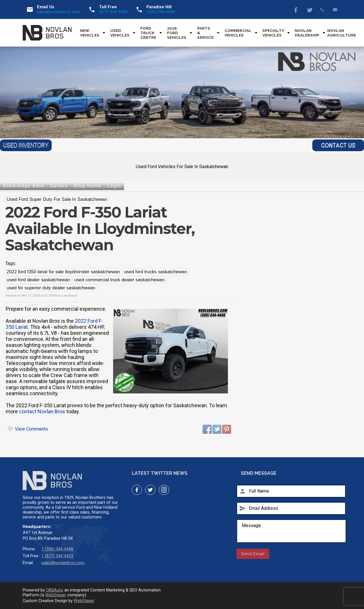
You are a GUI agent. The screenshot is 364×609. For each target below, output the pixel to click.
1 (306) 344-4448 (57, 549)
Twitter (309, 9)
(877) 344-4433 (113, 12)
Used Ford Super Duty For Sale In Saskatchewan (57, 199)
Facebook (296, 9)
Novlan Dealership (307, 33)
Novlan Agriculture (342, 33)
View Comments (31, 429)
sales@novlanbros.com (59, 12)
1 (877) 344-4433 (57, 556)
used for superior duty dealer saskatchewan (51, 288)
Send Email (253, 554)
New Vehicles (90, 33)
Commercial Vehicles (238, 33)
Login (114, 186)
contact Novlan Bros (42, 411)
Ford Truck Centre (148, 33)
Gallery (59, 186)
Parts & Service (205, 33)
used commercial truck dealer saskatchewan (119, 280)
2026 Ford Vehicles (177, 33)
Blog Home (88, 186)
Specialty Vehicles (273, 33)
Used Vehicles (120, 33)
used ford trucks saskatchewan (156, 272)
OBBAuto (55, 590)
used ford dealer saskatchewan (38, 280)
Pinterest (227, 429)
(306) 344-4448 (161, 12)
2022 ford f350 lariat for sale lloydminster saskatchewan (63, 272)
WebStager (56, 595)
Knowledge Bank (24, 186)
